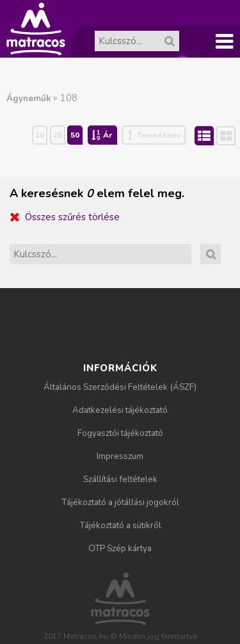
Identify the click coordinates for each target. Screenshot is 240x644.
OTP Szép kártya (120, 548)
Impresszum (120, 456)
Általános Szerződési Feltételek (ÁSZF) (120, 387)
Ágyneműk (28, 98)
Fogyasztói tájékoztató (120, 433)
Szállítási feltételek (120, 479)
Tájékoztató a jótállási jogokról (120, 502)
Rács (235, 136)
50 (75, 135)
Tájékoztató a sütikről (120, 525)
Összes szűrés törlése (72, 217)
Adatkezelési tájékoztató (120, 410)
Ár (108, 135)
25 (58, 135)
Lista (213, 135)
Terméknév (159, 135)
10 (40, 135)
